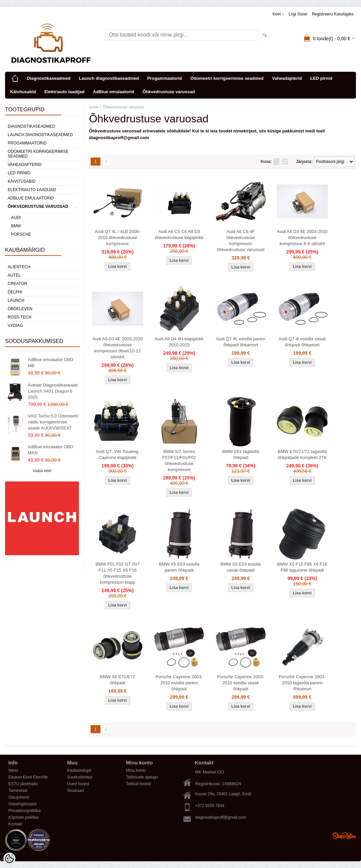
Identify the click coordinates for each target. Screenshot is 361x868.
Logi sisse (298, 14)
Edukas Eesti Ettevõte (28, 777)
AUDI (16, 218)
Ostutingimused (22, 804)
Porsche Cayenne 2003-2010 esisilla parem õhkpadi (179, 683)
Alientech (19, 267)
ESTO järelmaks (23, 784)
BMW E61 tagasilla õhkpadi (241, 454)
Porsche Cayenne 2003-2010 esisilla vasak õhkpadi (241, 683)
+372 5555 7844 (210, 806)
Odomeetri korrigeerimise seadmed (227, 78)
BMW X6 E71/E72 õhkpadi (118, 680)
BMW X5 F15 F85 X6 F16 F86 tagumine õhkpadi (302, 567)
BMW (16, 226)
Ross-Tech (20, 317)
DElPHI (15, 292)
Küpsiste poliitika (23, 817)
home (94, 107)
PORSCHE (21, 234)
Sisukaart (76, 791)
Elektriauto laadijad (64, 92)
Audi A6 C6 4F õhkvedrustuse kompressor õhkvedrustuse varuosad (241, 241)
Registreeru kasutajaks (333, 14)
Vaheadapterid (287, 78)
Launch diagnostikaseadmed (109, 78)
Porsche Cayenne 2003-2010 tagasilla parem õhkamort (302, 683)
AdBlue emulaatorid (114, 92)
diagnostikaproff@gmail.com (220, 817)
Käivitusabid (23, 92)
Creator (17, 284)
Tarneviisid (18, 791)
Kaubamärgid (79, 770)
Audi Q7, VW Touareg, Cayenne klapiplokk (117, 454)
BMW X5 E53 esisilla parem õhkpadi (179, 567)
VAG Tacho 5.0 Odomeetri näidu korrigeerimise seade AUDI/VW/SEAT (53, 422)
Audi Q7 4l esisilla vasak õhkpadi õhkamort (302, 342)
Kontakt (15, 824)
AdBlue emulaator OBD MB (51, 363)
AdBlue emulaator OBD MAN (51, 450)
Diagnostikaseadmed (49, 78)
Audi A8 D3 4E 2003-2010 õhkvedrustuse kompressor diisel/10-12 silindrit (118, 348)
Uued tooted (78, 784)
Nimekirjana (276, 162)
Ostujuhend (19, 797)
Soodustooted (80, 777)
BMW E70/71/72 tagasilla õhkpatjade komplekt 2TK (302, 454)
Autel (14, 275)
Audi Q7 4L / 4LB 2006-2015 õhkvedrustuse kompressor (117, 238)
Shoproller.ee (344, 836)
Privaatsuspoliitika (25, 811)
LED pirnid (321, 78)
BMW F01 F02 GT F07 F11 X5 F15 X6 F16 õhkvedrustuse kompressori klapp (117, 573)
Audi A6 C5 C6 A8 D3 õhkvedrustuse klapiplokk (179, 235)
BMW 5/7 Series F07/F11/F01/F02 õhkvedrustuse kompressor (179, 460)
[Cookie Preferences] (9, 859)
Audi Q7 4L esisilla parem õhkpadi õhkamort (241, 342)
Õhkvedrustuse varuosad (169, 92)
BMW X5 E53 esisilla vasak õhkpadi (241, 567)
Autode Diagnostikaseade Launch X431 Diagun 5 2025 (53, 391)
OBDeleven (20, 309)
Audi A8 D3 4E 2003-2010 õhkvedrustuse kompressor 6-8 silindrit (302, 238)
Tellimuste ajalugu (142, 777)
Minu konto (136, 770)
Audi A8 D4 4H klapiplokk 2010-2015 (179, 342)
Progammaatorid (164, 78)
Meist (13, 770)
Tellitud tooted (138, 784)
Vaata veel (42, 471)
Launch (16, 300)
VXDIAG (15, 326)
